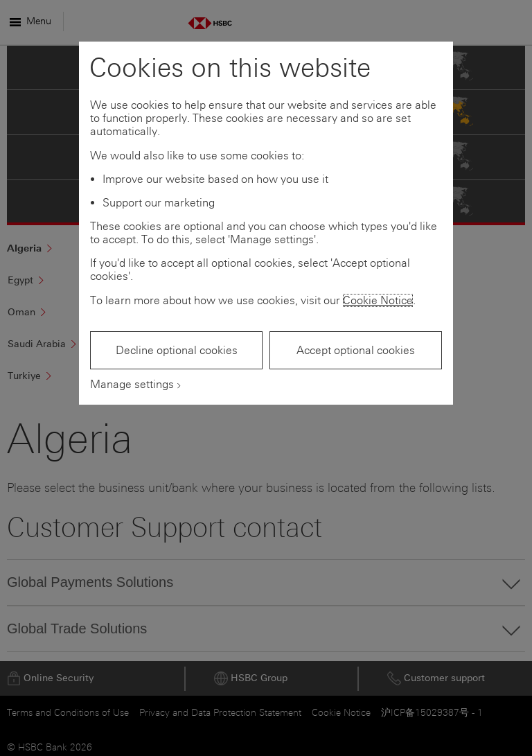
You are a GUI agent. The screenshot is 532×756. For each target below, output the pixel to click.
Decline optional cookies (177, 350)
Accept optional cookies (356, 350)
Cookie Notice (378, 300)
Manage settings (132, 384)
